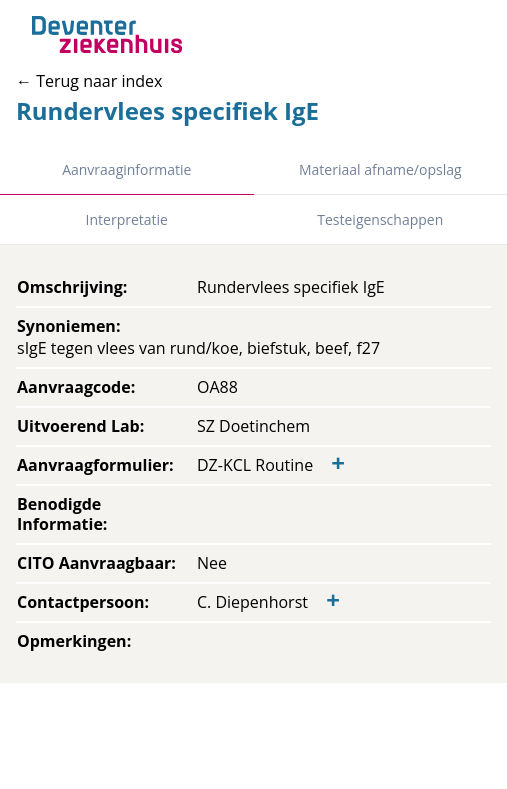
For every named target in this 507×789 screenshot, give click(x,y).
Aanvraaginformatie (126, 169)
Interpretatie (127, 219)
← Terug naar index (89, 81)
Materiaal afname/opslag (380, 169)
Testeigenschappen (380, 219)
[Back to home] (107, 34)
